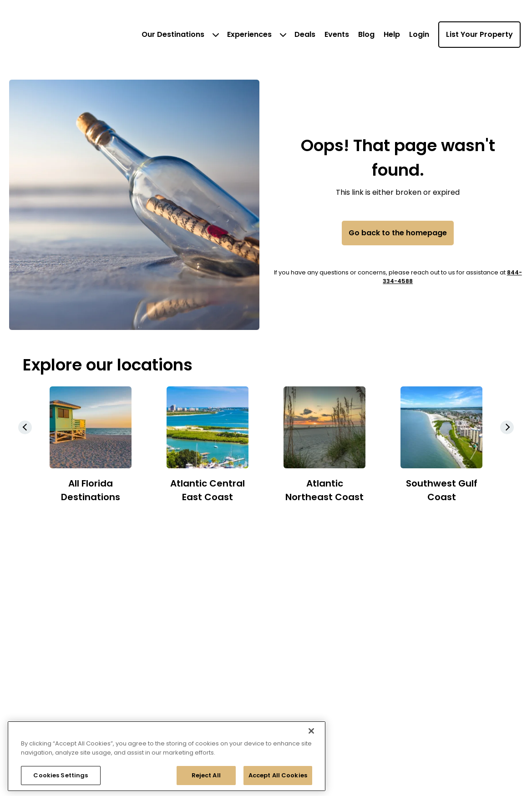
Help (392, 34)
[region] (167, 756)
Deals (305, 34)
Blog (366, 34)
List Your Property (479, 34)
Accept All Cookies (278, 775)
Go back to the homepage (398, 233)
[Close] (311, 731)
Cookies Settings (61, 775)
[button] (507, 427)
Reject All (206, 775)
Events (337, 34)
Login (419, 34)
